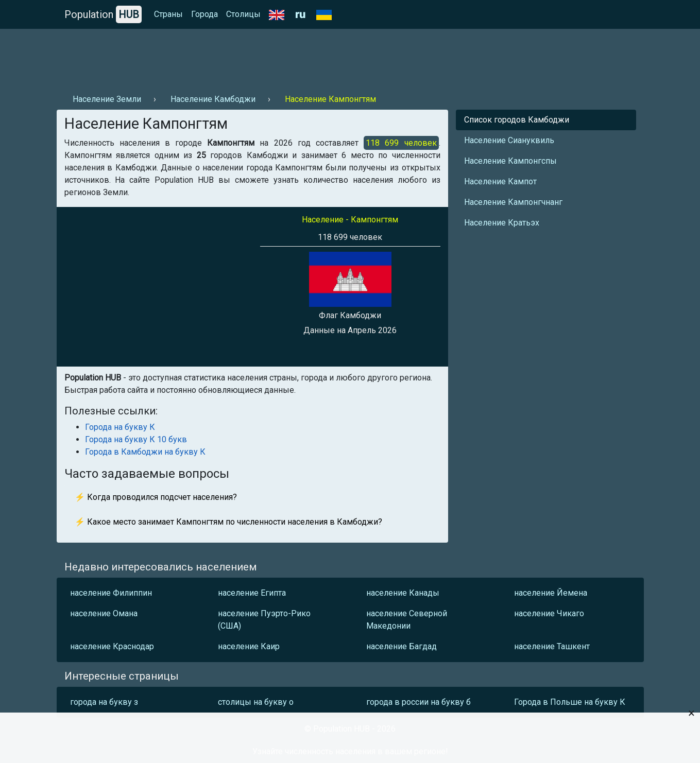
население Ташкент (552, 646)
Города (204, 14)
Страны (168, 14)
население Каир (249, 646)
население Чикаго (549, 613)
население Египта (252, 593)
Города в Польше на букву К (570, 702)
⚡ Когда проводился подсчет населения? (156, 497)
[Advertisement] (244, 57)
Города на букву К (120, 427)
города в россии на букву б (419, 702)
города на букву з (104, 702)
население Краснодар (112, 646)
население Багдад (402, 646)
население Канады (403, 593)
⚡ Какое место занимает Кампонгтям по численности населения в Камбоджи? (228, 522)
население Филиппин (111, 593)
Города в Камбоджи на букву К (145, 452)
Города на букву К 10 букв (136, 439)
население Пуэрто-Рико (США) (264, 620)
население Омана (104, 613)
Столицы (243, 14)
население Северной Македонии (407, 620)
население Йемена (551, 593)
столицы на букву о (256, 702)
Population (103, 14)
